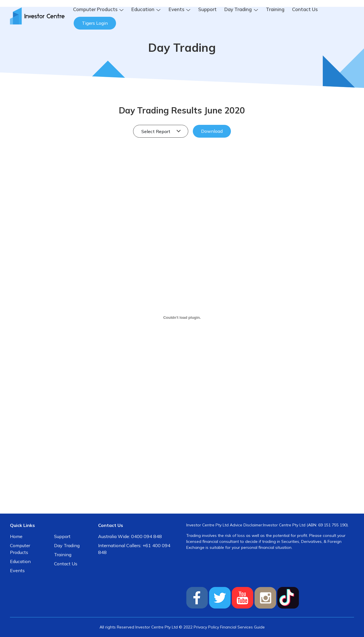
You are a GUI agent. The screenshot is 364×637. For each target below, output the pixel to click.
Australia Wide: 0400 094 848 (130, 536)
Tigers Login (95, 23)
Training (275, 9)
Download (212, 131)
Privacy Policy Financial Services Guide (229, 627)
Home (16, 536)
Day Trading (67, 545)
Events (17, 570)
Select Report (156, 131)
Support (207, 9)
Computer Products (20, 549)
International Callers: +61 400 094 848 (134, 549)
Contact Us (305, 9)
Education (20, 561)
